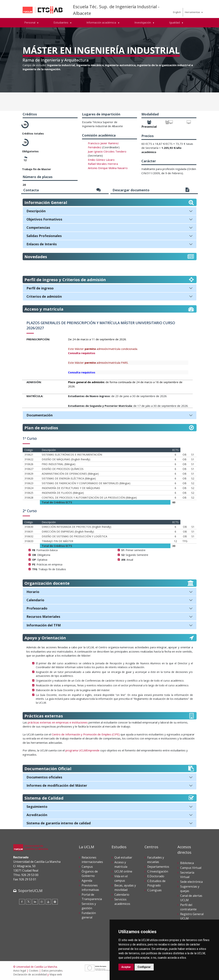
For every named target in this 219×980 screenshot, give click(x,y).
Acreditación (37, 815)
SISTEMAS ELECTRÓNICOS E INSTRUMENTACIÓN (72, 455)
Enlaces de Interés (42, 244)
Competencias (38, 227)
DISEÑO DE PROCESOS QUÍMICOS (63, 469)
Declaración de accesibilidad (30, 974)
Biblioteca (187, 863)
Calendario (35, 600)
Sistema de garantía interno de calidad (59, 823)
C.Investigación (158, 871)
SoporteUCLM (30, 891)
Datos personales (52, 971)
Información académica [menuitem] (102, 23)
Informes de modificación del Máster (57, 785)
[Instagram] (42, 902)
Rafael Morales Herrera (103, 164)
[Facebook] (22, 902)
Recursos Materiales (43, 617)
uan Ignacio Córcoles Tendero (107, 151)
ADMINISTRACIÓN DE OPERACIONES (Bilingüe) (70, 474)
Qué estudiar (123, 857)
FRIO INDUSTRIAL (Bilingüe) (59, 464)
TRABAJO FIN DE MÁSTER (57, 541)
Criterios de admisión (44, 296)
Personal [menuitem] (30, 23)
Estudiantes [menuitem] (61, 23)
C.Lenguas (154, 890)
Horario (33, 592)
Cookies (34, 971)
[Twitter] (29, 902)
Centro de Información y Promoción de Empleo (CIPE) (86, 734)
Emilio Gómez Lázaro (101, 160)
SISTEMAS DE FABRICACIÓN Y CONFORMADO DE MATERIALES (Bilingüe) (86, 483)
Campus (87, 867)
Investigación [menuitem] (143, 23)
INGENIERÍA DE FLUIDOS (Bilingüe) (63, 493)
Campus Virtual (191, 868)
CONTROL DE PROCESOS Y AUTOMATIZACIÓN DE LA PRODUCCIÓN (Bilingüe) (89, 498)
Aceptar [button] (126, 967)
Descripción (36, 211)
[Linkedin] (35, 902)
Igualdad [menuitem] (175, 23)
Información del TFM (44, 625)
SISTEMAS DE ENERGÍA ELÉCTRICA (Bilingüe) (69, 478)
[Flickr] (55, 902)
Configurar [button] (144, 967)
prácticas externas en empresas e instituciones (57, 722)
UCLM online (123, 871)
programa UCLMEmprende (82, 750)
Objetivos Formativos (44, 219)
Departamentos (158, 867)
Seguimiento (37, 807)
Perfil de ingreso (40, 288)
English (177, 12)
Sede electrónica (191, 882)
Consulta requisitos (82, 353)
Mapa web (56, 974)
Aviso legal (20, 971)
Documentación (40, 415)
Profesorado (37, 608)
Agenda (87, 881)
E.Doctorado (156, 876)
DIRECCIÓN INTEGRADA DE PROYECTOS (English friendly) (76, 527)
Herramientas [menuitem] (193, 12)
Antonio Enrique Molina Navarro (108, 168)
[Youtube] (48, 902)
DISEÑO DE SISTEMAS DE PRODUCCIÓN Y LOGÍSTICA (74, 536)
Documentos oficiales (44, 777)
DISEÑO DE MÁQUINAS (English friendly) (66, 459)
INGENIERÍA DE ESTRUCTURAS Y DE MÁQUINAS (71, 488)
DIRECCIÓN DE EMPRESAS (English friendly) (68, 532)
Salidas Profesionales (44, 236)
